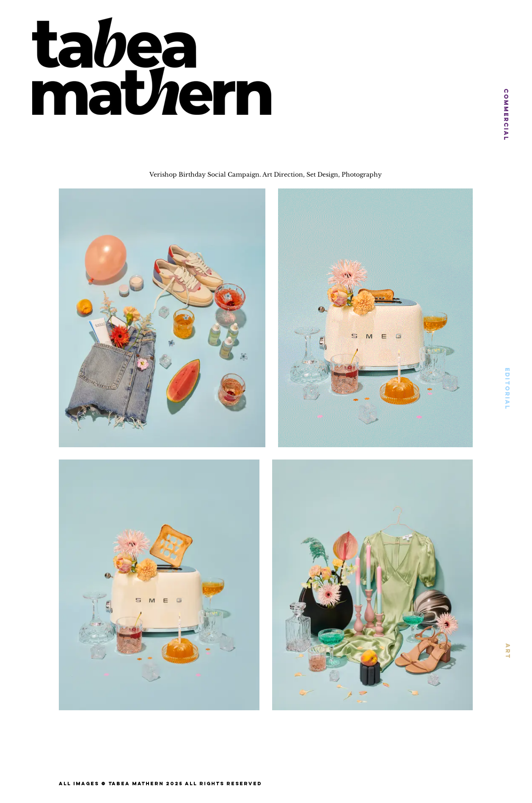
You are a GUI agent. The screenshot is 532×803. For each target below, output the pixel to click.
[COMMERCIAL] (506, 115)
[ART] (507, 651)
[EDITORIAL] (507, 389)
